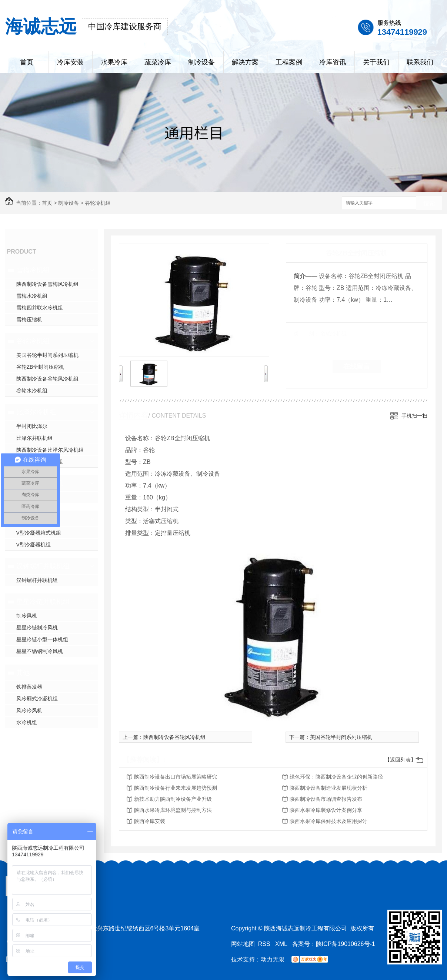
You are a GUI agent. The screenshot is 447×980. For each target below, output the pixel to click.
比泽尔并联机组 (34, 438)
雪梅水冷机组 (32, 296)
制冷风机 (27, 616)
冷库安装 (70, 62)
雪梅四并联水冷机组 (40, 308)
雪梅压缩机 (29, 320)
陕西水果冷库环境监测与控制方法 (173, 810)
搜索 (429, 203)
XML (282, 944)
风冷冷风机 (29, 710)
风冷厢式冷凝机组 (37, 699)
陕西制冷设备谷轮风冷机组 (47, 379)
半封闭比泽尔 (32, 426)
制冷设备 (201, 62)
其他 (23, 673)
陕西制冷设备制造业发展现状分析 (328, 788)
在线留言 (357, 367)
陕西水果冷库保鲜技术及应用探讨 (328, 821)
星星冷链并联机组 (43, 602)
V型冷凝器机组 (34, 545)
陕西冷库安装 (150, 821)
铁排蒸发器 (29, 687)
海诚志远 (41, 26)
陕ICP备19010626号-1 (346, 944)
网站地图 (243, 944)
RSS (265, 944)
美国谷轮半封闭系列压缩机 (47, 355)
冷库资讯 (333, 62)
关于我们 (376, 62)
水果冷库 (114, 62)
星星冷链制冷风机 (37, 628)
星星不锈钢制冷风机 (40, 651)
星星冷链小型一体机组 (42, 639)
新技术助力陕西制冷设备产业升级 (173, 799)
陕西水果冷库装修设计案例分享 (326, 810)
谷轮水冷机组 (32, 391)
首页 (27, 62)
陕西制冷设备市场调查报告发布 (326, 799)
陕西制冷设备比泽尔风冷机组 (50, 450)
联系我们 (420, 62)
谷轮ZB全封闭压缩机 (40, 367)
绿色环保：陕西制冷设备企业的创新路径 (336, 777)
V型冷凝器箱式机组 (39, 533)
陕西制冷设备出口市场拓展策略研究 (176, 777)
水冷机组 (27, 722)
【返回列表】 (400, 760)
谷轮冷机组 (98, 203)
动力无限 (273, 959)
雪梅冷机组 (33, 270)
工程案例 (289, 62)
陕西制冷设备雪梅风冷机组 (47, 284)
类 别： (306, 334)
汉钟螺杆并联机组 (43, 566)
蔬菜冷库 (158, 62)
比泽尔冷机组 (36, 412)
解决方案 (245, 62)
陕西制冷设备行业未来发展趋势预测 (176, 788)
